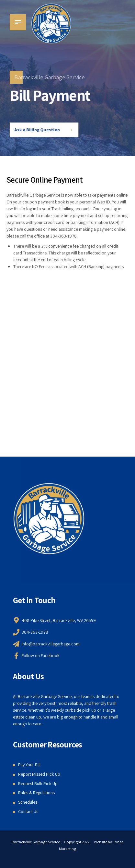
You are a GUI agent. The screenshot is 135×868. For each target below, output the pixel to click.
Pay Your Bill (29, 765)
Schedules (28, 802)
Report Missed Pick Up (39, 774)
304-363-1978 (63, 236)
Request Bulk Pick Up (38, 784)
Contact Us (28, 811)
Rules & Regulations (36, 793)
